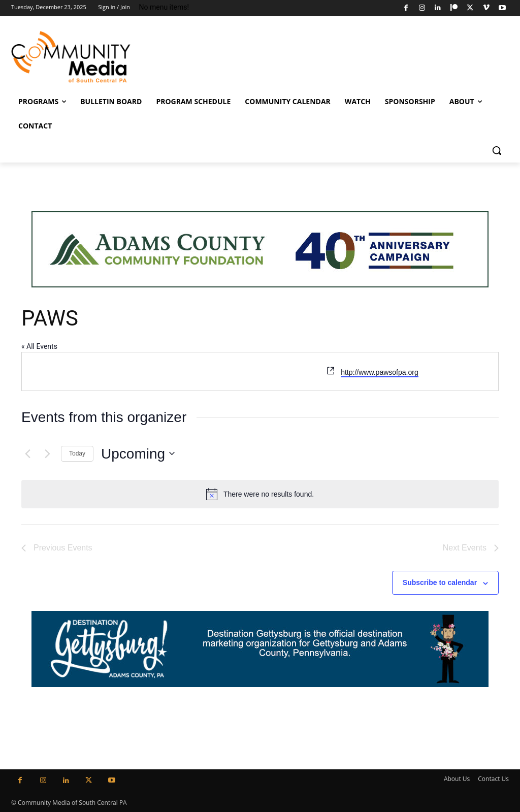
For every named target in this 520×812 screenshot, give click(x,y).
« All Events (39, 346)
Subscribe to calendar (440, 582)
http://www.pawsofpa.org (380, 372)
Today (77, 453)
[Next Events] (47, 453)
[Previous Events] (27, 453)
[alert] (260, 494)
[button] (497, 150)
